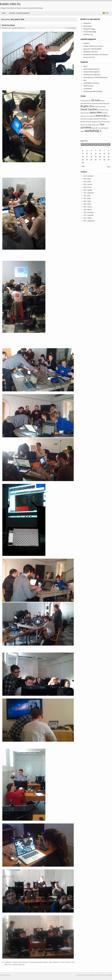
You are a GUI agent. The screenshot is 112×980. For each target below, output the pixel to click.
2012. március (88, 207)
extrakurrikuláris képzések (20, 962)
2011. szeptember (89, 221)
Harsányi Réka (85, 113)
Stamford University (86, 122)
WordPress (92, 975)
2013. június (87, 179)
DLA (99, 110)
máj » (109, 167)
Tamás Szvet (95, 125)
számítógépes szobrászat (91, 83)
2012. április (87, 204)
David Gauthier (65, 962)
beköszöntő (106, 103)
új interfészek (88, 89)
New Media (84, 119)
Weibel (82, 131)
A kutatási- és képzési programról (19, 13)
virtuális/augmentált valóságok (38, 962)
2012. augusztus (89, 193)
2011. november (88, 215)
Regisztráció (87, 23)
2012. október (88, 190)
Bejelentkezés (88, 26)
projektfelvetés (97, 119)
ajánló (85, 66)
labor (85, 80)
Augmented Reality (97, 103)
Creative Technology (100, 107)
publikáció (87, 43)
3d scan (96, 100)
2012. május (87, 201)
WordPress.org (88, 35)
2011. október (88, 218)
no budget (90, 119)
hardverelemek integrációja (92, 75)
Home (4, 13)
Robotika (104, 119)
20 (100, 157)
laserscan (101, 116)
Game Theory (104, 110)
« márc (83, 166)
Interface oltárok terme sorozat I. (94, 46)
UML (97, 128)
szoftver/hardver (88, 86)
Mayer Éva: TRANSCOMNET (93, 49)
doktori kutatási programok (92, 69)
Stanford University (97, 122)
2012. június (87, 198)
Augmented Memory (86, 103)
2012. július (87, 196)
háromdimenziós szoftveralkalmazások (95, 77)
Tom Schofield (13, 965)
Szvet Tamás (88, 125)
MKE (108, 116)
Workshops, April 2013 (90, 52)
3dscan (102, 101)
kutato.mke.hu (10, 4)
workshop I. (22, 965)
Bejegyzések (89, 29)
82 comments (72, 28)
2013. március (88, 184)
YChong (109, 975)
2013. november (88, 176)
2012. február (88, 210)
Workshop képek (8, 25)
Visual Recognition (103, 128)
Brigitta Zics (56, 962)
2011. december (88, 212)
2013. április (87, 182)
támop (93, 128)
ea (24, 28)
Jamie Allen (96, 113)
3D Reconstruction (86, 101)
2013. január (87, 187)
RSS (107, 13)
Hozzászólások (90, 32)
